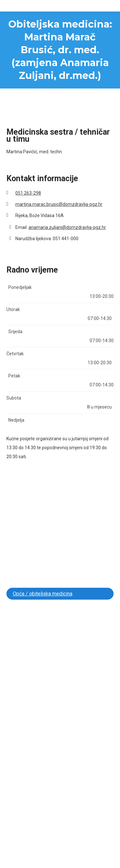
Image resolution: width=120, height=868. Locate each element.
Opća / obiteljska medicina (43, 594)
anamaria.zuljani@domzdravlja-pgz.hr (67, 227)
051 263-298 (28, 193)
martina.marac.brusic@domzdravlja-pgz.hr (59, 204)
